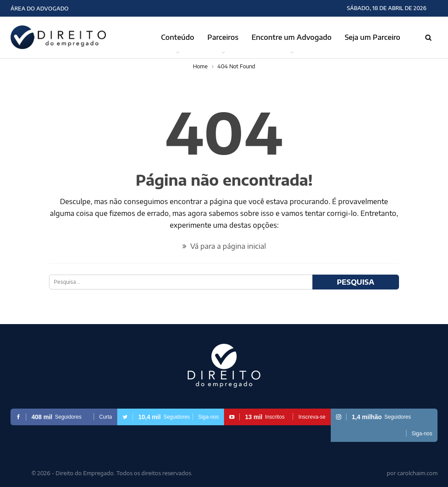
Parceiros (223, 37)
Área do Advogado (40, 9)
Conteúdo (178, 37)
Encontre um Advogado (292, 37)
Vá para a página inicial (224, 246)
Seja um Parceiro (373, 37)
